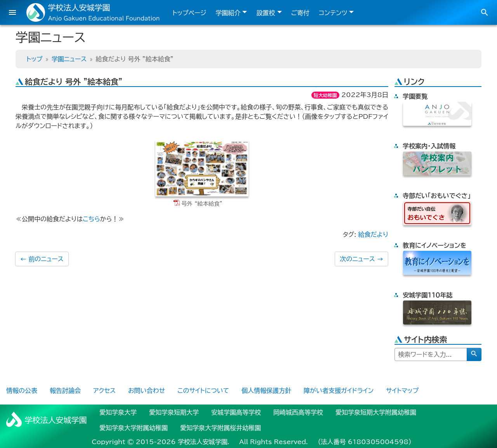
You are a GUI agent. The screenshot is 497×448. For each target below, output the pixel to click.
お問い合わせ (147, 391)
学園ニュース (69, 59)
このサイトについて (203, 391)
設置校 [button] (266, 13)
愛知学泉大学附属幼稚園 (134, 428)
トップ (34, 59)
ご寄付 (301, 13)
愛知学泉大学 (118, 412)
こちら (91, 219)
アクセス (104, 391)
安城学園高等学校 (236, 412)
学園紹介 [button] (228, 13)
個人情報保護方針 (266, 391)
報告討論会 (65, 391)
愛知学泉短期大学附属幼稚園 (376, 412)
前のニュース (42, 259)
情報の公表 (22, 391)
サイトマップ (402, 391)
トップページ (189, 13)
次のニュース (361, 259)
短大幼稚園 (325, 95)
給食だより (373, 234)
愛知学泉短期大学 (174, 412)
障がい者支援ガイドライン (339, 391)
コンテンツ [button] (333, 13)
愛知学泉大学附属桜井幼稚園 (221, 428)
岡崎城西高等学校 (298, 412)
